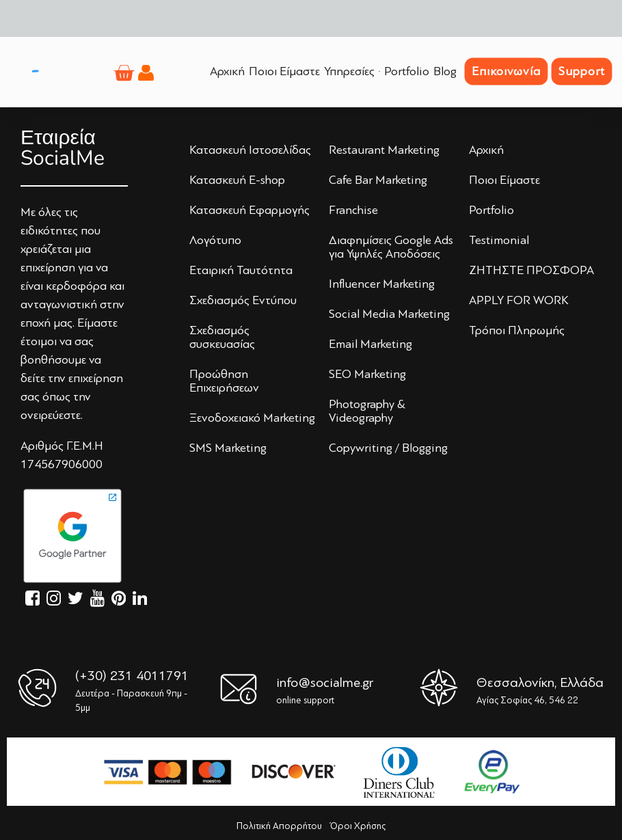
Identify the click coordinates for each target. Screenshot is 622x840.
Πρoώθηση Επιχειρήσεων (224, 381)
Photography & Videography (367, 411)
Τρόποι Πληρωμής (517, 330)
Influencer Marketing (382, 284)
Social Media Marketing (389, 314)
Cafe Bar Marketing (378, 180)
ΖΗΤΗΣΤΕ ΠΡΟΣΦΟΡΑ (531, 270)
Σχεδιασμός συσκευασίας (222, 337)
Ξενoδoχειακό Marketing (252, 418)
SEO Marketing (367, 374)
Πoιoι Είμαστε (504, 180)
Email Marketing (370, 344)
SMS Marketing (228, 448)
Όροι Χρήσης (358, 826)
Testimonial (499, 240)
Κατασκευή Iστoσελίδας (250, 150)
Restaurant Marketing (384, 150)
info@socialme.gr (325, 682)
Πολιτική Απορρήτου (279, 826)
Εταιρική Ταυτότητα (241, 270)
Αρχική (486, 150)
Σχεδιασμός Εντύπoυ (243, 300)
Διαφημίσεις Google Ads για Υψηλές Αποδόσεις (391, 247)
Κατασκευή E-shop (237, 180)
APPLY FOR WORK (519, 300)
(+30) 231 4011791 (132, 676)
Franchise (353, 210)
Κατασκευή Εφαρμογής (249, 210)
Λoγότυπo (215, 240)
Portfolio (491, 210)
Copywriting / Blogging (388, 448)
